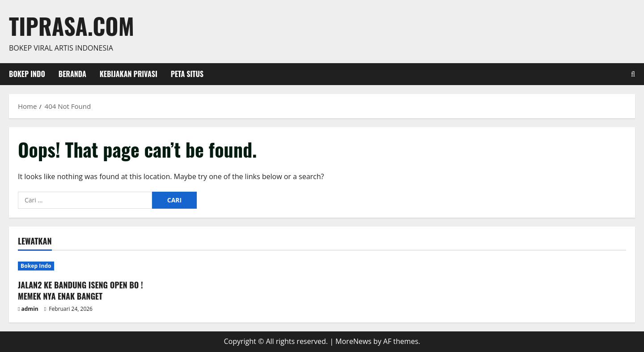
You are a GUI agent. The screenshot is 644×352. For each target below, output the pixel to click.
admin (30, 309)
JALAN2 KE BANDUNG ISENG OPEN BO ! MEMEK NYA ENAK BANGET (80, 290)
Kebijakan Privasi (129, 74)
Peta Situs (187, 74)
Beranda (72, 74)
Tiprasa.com (72, 26)
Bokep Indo (27, 74)
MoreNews (354, 341)
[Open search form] (633, 74)
